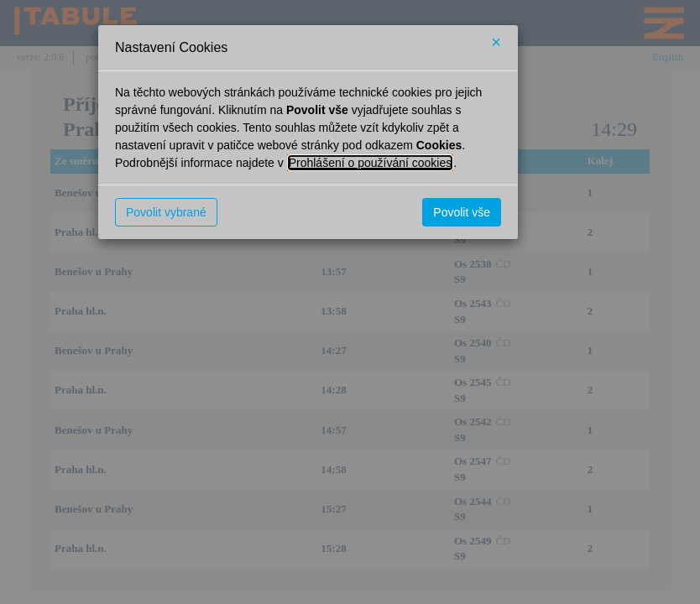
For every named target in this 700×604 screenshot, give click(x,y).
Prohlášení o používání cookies (371, 163)
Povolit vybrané (166, 212)
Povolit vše (462, 212)
